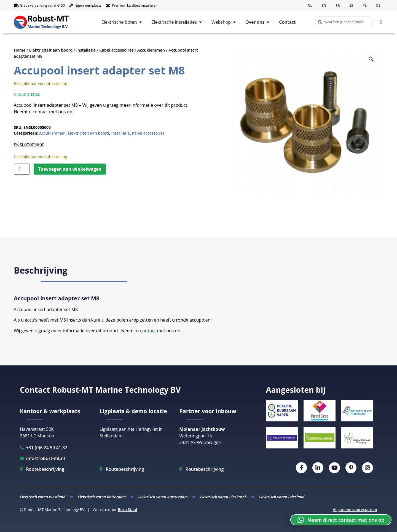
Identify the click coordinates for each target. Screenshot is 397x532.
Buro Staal (127, 510)
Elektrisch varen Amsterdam (163, 497)
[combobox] (344, 22)
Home (20, 50)
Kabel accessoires (116, 50)
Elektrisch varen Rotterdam (102, 497)
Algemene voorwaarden (355, 510)
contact (148, 331)
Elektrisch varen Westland (43, 497)
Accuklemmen (151, 50)
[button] (371, 59)
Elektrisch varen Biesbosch (223, 497)
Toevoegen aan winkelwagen (70, 169)
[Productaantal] (22, 169)
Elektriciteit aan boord (51, 50)
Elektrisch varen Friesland (282, 497)
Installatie (86, 50)
